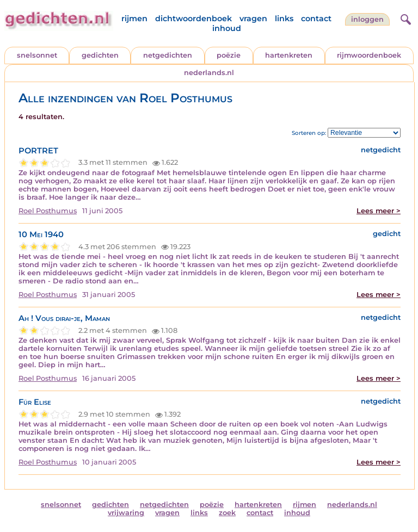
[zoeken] (404, 18)
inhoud (227, 28)
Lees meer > (379, 211)
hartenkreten (289, 55)
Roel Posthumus (48, 211)
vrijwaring (126, 513)
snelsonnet (37, 55)
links (284, 18)
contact (316, 18)
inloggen (367, 19)
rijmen (134, 18)
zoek (227, 513)
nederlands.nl (209, 73)
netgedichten (168, 55)
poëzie (229, 55)
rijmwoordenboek (369, 55)
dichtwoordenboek (193, 18)
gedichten (100, 55)
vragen (253, 18)
